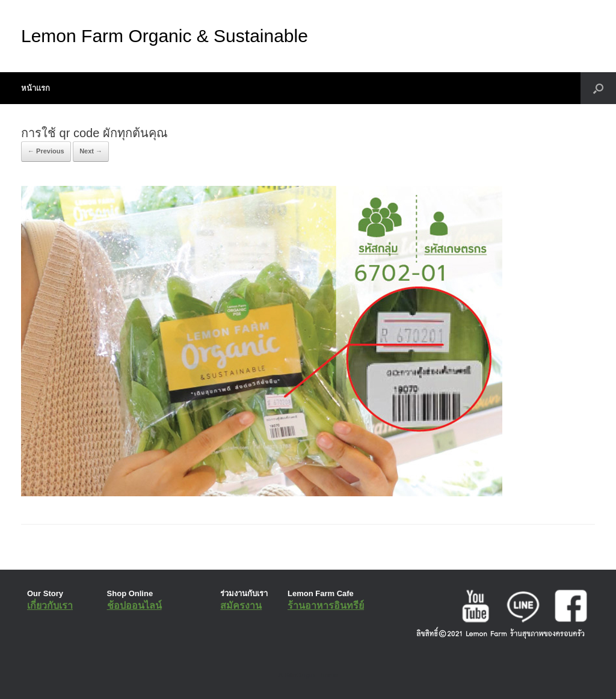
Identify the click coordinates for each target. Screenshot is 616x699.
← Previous (46, 151)
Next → (91, 151)
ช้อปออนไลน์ (134, 605)
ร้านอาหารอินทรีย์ (326, 605)
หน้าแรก (35, 88)
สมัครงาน (241, 605)
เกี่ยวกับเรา (50, 605)
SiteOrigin (299, 675)
